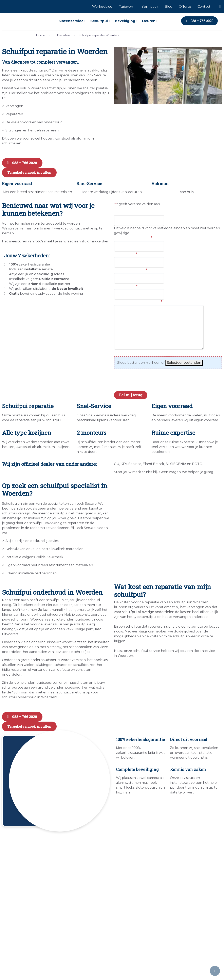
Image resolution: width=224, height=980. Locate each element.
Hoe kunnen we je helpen (138, 300)
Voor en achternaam (133, 236)
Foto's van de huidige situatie (140, 351)
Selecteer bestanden (184, 361)
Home (41, 35)
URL (118, 210)
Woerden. (125, 654)
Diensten (63, 35)
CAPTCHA (123, 382)
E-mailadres (126, 284)
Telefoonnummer (131, 268)
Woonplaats (126, 252)
